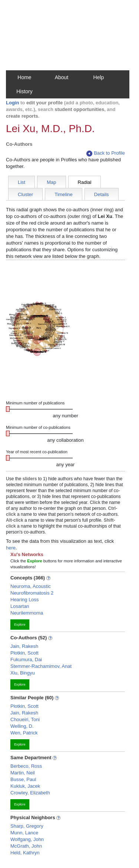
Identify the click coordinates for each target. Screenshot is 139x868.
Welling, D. (22, 726)
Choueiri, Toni (25, 719)
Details (102, 194)
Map (51, 182)
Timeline (64, 194)
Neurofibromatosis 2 (32, 593)
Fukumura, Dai (26, 660)
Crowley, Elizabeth (30, 793)
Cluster (25, 194)
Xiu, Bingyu (23, 673)
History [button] (24, 91)
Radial (85, 182)
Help (99, 77)
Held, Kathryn (25, 853)
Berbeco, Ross (26, 766)
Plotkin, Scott (24, 653)
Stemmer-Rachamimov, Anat (41, 666)
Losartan (20, 606)
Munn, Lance (24, 833)
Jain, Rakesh (24, 646)
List (21, 182)
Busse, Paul (23, 779)
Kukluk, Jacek (25, 786)
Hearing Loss (25, 600)
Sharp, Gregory (27, 826)
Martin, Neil (23, 773)
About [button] (62, 77)
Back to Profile (106, 153)
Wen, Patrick (24, 733)
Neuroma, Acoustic (31, 586)
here (11, 548)
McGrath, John (26, 846)
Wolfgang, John (27, 839)
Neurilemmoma (27, 613)
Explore (20, 625)
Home (24, 77)
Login (12, 103)
